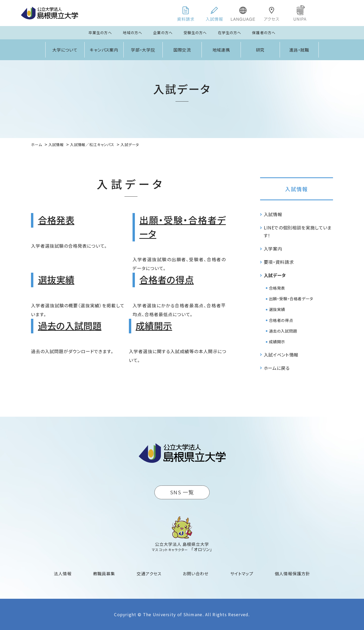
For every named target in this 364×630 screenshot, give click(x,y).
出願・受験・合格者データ (291, 299)
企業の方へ (163, 33)
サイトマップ (242, 573)
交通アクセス (149, 573)
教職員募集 (104, 573)
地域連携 (221, 50)
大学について (65, 50)
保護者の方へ (264, 33)
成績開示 (154, 325)
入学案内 (273, 249)
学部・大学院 (143, 50)
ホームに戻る (277, 368)
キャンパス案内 (104, 50)
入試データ (275, 275)
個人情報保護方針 (292, 573)
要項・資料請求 (279, 262)
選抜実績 (56, 279)
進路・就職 (299, 50)
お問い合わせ (196, 573)
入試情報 (297, 189)
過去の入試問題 (70, 325)
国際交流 (182, 50)
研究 (260, 50)
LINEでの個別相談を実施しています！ (298, 231)
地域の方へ (133, 33)
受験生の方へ (195, 33)
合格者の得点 (167, 279)
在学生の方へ (230, 33)
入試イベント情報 (281, 355)
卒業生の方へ (100, 33)
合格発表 (56, 220)
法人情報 (63, 573)
